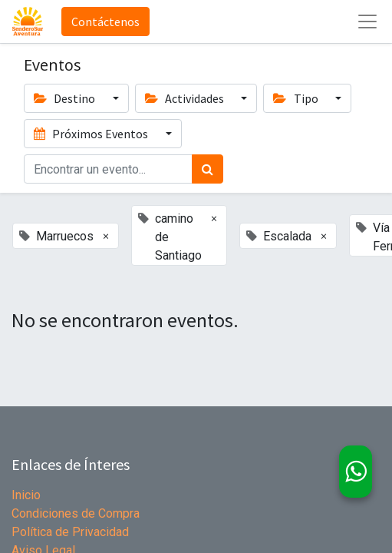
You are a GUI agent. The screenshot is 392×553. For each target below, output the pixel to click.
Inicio (26, 495)
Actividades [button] (186, 98)
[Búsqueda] (208, 169)
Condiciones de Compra (76, 513)
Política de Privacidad (70, 532)
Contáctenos (105, 22)
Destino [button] (66, 98)
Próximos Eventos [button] (92, 134)
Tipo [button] (296, 98)
